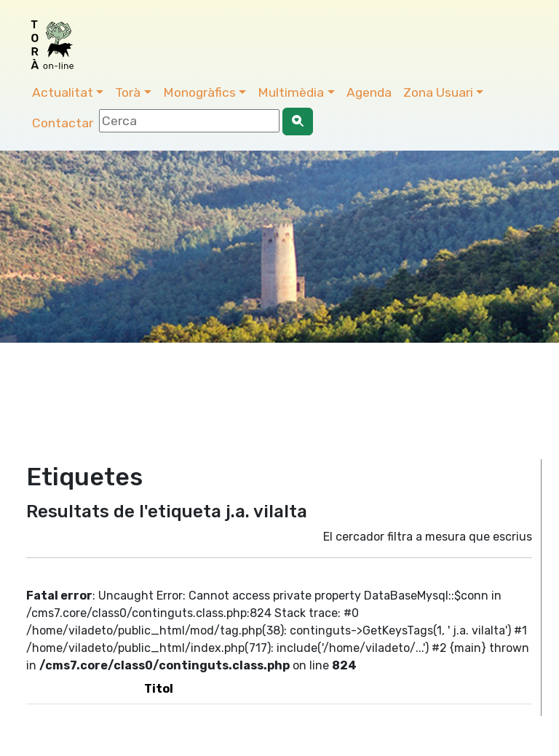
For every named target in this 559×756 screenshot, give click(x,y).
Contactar (63, 123)
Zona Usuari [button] (438, 92)
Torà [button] (128, 92)
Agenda (369, 92)
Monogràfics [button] (199, 92)
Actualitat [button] (63, 92)
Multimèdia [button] (291, 92)
